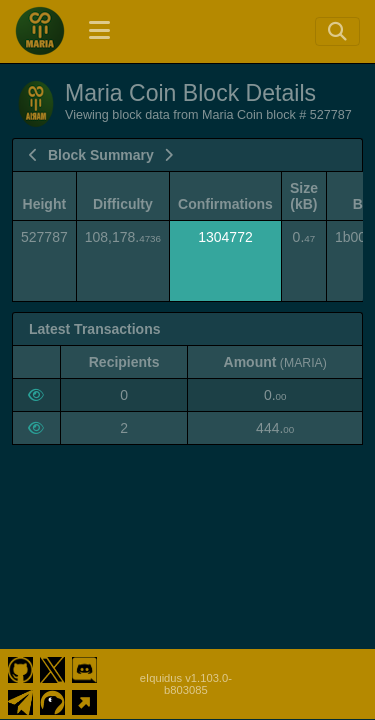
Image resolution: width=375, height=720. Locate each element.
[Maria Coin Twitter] (52, 668)
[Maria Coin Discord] (84, 668)
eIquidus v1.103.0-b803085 (186, 684)
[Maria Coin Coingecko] (52, 700)
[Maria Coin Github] (20, 668)
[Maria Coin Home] (40, 31)
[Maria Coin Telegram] (20, 700)
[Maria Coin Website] (84, 700)
